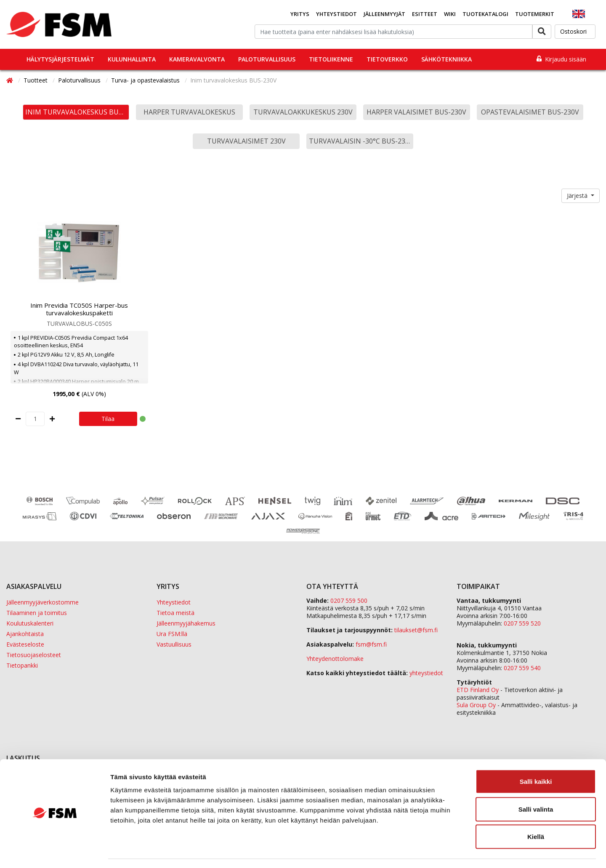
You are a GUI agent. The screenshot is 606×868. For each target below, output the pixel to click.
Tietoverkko (387, 59)
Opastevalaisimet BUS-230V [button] (530, 112)
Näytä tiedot (450, 851)
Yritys (300, 14)
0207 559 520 (522, 623)
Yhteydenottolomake (335, 659)
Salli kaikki (536, 758)
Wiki (450, 14)
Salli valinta (536, 785)
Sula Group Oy (476, 705)
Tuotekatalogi (485, 14)
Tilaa (108, 419)
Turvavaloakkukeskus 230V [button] (303, 112)
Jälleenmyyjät (384, 14)
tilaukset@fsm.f (416, 630)
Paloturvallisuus (267, 59)
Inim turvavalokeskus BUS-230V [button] (77, 112)
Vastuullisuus (174, 644)
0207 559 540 (522, 668)
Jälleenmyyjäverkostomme (43, 602)
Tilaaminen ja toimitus (37, 613)
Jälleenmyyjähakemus (186, 623)
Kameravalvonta (197, 59)
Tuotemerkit (535, 14)
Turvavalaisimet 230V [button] (246, 141)
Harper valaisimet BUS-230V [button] (416, 112)
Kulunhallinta (132, 59)
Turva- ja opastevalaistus (146, 80)
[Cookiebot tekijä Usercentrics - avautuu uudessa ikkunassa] (54, 852)
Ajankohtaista (25, 634)
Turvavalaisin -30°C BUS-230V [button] (361, 141)
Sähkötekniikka (447, 59)
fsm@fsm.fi (371, 644)
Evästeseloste (25, 644)
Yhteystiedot (336, 14)
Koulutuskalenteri (30, 623)
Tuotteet (36, 80)
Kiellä (536, 813)
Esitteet (425, 14)
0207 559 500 (349, 600)
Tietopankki (22, 665)
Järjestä (578, 196)
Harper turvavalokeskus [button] (189, 112)
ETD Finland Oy (478, 690)
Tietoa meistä (175, 613)
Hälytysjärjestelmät (60, 59)
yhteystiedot (426, 673)
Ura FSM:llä (172, 634)
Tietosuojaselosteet (34, 655)
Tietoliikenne (331, 59)
